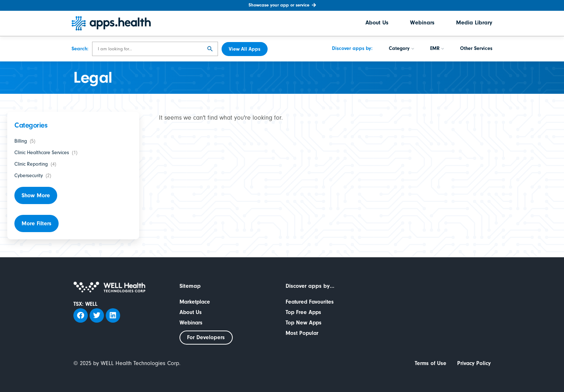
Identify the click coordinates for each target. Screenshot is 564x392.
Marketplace (196, 302)
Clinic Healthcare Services (42, 153)
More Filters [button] (37, 223)
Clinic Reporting (31, 164)
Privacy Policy (473, 364)
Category (401, 49)
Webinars (422, 23)
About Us (377, 23)
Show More (36, 195)
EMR (437, 49)
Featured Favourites (311, 302)
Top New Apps (304, 323)
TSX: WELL (86, 304)
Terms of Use (429, 364)
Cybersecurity (29, 176)
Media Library (474, 23)
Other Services (476, 49)
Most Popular (303, 333)
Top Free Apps (304, 312)
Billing (21, 141)
